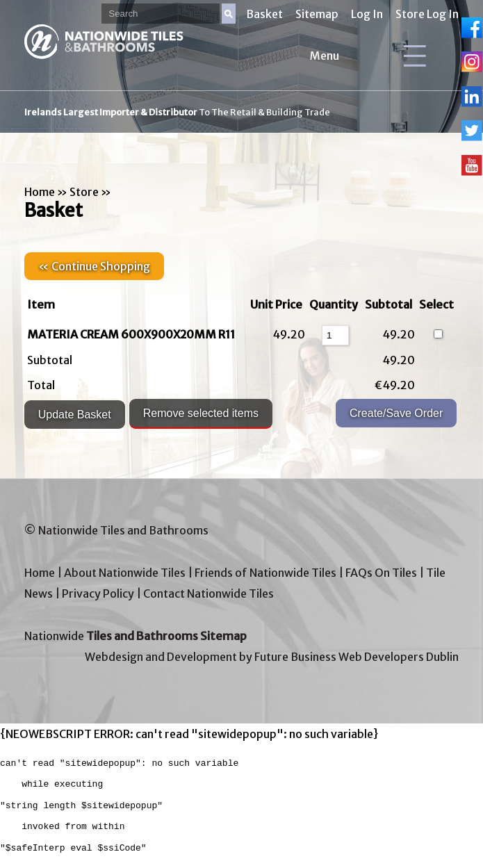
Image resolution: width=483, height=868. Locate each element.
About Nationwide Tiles (125, 573)
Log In (367, 14)
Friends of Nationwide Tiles (265, 573)
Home (40, 192)
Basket (264, 14)
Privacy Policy (98, 593)
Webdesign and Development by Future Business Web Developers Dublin (272, 657)
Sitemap (317, 14)
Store (84, 192)
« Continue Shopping (94, 266)
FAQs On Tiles (381, 573)
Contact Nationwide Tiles (208, 593)
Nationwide (136, 636)
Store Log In (427, 14)
